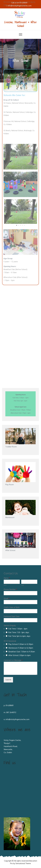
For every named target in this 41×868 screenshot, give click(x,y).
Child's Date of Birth (12, 607)
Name (7, 578)
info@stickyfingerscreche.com (17, 719)
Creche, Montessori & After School (21, 24)
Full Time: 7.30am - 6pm (18, 629)
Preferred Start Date (12, 616)
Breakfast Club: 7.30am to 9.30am (22, 652)
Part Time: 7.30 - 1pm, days (19, 632)
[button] (17, 126)
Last (23, 585)
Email (7, 598)
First (5, 585)
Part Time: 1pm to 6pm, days (19, 636)
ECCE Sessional (10, 641)
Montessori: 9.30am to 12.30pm (21, 648)
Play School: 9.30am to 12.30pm (21, 644)
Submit (8, 680)
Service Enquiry (10, 626)
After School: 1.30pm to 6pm (20, 655)
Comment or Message (13, 660)
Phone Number (10, 589)
